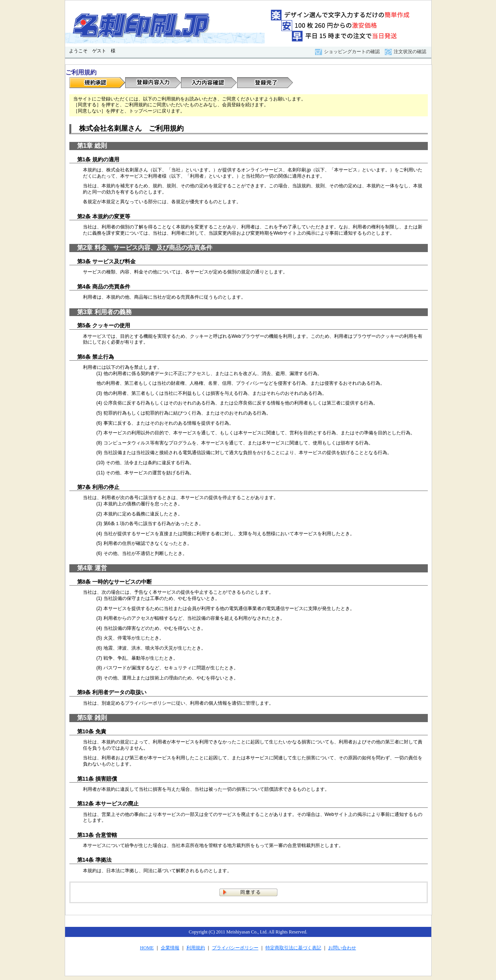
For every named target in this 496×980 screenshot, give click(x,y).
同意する (248, 892)
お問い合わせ (342, 948)
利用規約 (196, 948)
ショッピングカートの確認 (352, 52)
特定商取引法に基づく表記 (293, 948)
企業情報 (170, 948)
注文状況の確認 (410, 52)
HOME (147, 948)
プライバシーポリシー (235, 948)
